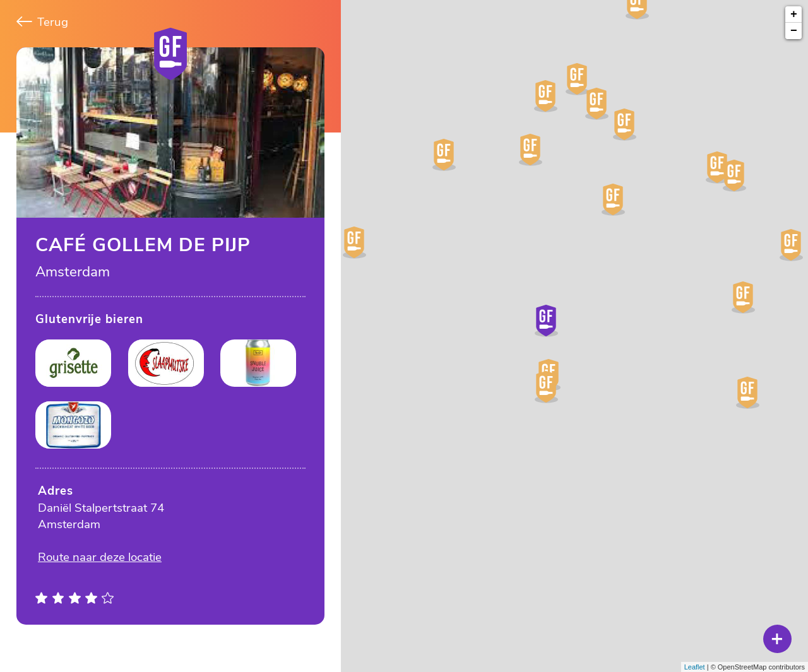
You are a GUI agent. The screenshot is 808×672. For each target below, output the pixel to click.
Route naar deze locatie (100, 557)
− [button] (794, 31)
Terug (42, 22)
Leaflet (695, 667)
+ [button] (794, 15)
